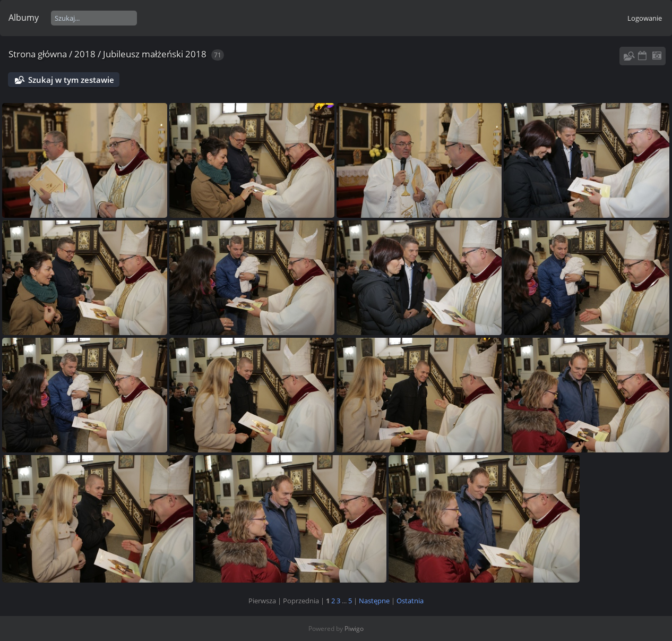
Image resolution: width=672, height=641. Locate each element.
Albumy (24, 18)
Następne (374, 601)
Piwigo (354, 629)
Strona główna (38, 54)
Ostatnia (410, 601)
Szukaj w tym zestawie (71, 80)
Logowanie (645, 18)
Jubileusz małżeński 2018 (155, 54)
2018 (85, 54)
